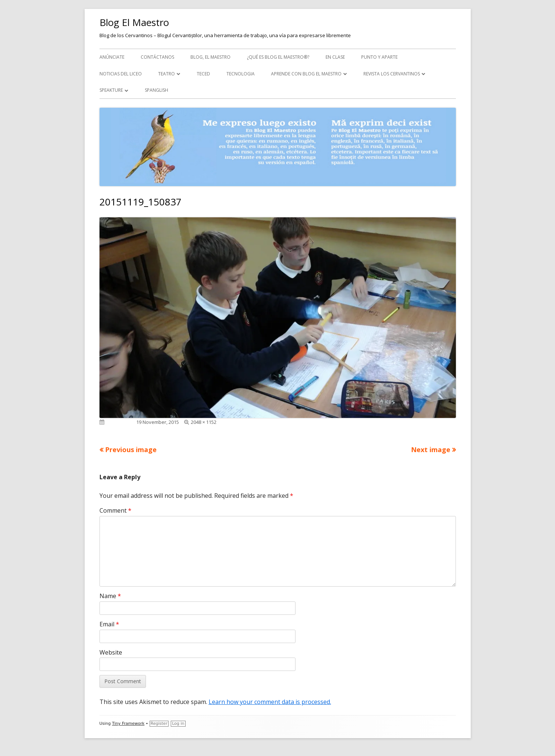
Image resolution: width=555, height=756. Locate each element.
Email (109, 624)
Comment (115, 510)
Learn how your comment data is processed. (270, 702)
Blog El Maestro (134, 22)
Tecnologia (241, 74)
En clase (335, 57)
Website (111, 652)
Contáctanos (157, 57)
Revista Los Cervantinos (392, 74)
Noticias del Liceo (121, 74)
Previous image (131, 450)
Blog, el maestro (210, 57)
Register (159, 723)
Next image (431, 450)
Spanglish (156, 90)
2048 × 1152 (204, 422)
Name (110, 596)
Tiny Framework (128, 723)
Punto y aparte (379, 57)
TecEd (203, 74)
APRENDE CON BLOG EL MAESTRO (306, 74)
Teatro (166, 74)
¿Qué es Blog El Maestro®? (278, 57)
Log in (178, 723)
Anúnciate (112, 57)
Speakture (111, 90)
